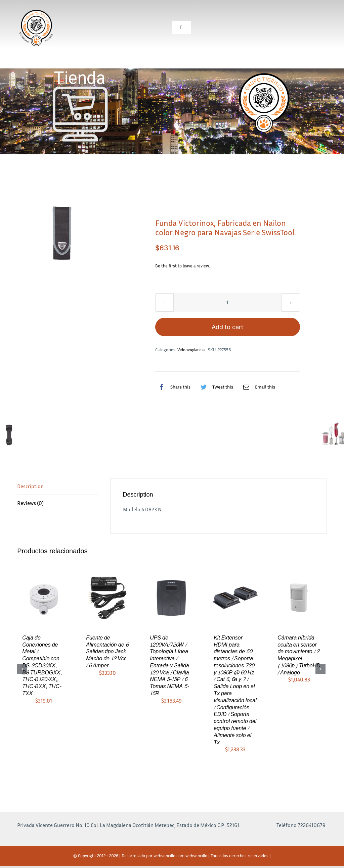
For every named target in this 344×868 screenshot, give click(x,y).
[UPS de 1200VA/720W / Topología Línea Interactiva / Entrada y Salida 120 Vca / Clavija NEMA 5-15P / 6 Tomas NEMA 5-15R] (171, 597)
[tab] (57, 487)
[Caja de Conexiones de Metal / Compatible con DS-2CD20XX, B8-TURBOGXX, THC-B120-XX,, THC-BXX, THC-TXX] (44, 597)
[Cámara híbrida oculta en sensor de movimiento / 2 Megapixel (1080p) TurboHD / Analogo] (299, 597)
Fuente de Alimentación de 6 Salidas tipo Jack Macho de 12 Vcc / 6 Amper (107, 652)
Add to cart (227, 327)
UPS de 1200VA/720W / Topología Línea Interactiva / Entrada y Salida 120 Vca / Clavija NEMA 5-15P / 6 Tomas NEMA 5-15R (169, 666)
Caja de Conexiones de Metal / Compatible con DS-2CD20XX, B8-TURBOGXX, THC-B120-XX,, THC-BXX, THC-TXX (42, 666)
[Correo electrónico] (257, 387)
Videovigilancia (191, 350)
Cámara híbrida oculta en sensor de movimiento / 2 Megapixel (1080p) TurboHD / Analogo (299, 655)
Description (30, 486)
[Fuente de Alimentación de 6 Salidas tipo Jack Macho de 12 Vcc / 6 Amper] (107, 597)
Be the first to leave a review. (183, 266)
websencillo (196, 856)
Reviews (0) (30, 503)
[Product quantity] (228, 302)
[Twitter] (215, 387)
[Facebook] (173, 387)
